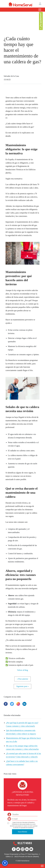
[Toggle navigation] (40, 10)
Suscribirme (22, 832)
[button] (5, 863)
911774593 (25, 843)
